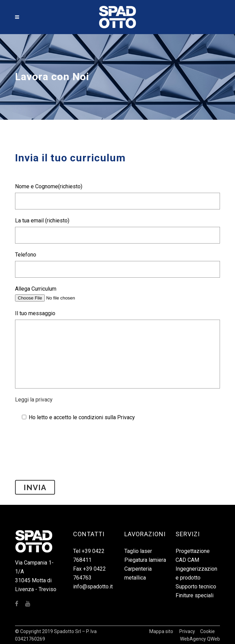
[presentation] (67, 460)
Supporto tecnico (196, 587)
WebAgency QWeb (200, 639)
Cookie (208, 631)
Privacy (187, 631)
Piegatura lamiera (145, 560)
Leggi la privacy (34, 400)
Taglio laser (138, 551)
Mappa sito (161, 631)
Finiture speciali (195, 595)
